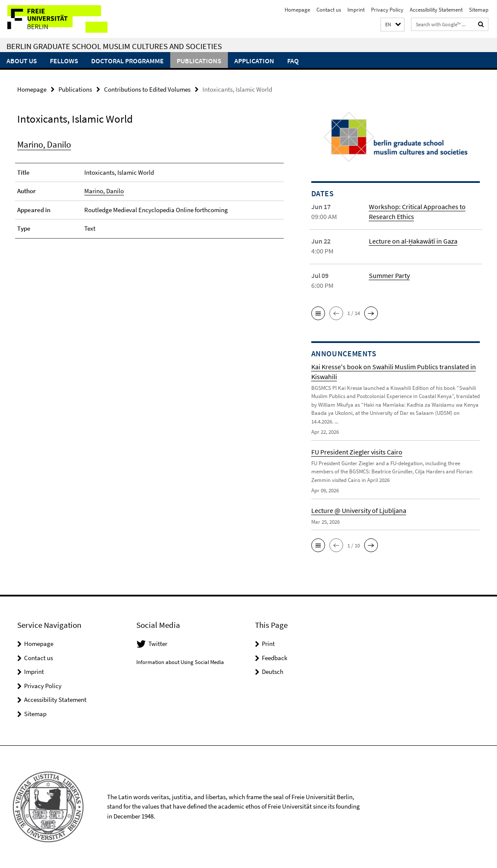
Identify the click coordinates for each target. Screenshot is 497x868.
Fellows (64, 61)
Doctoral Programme (127, 61)
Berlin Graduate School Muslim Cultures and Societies (114, 46)
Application (254, 61)
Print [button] (268, 644)
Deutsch (273, 672)
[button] (393, 25)
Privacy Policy (387, 10)
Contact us (329, 10)
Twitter (158, 644)
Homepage (297, 10)
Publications (199, 61)
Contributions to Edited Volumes (147, 89)
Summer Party (389, 275)
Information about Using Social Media (180, 662)
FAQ (293, 61)
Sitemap (479, 10)
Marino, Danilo (44, 144)
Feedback (275, 658)
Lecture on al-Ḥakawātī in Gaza (413, 241)
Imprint (356, 10)
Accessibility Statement (436, 10)
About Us (22, 61)
